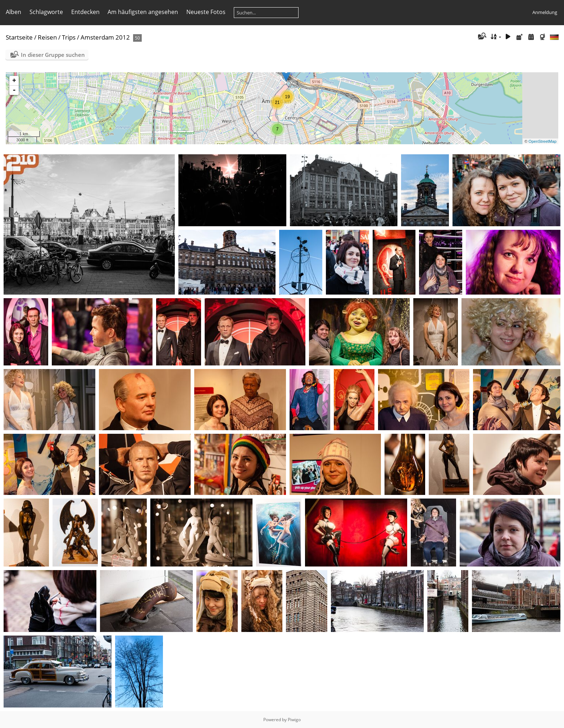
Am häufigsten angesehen (143, 12)
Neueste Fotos (206, 12)
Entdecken (85, 12)
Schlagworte (46, 12)
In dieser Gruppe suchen (53, 55)
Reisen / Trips (57, 37)
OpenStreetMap (542, 141)
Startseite (19, 37)
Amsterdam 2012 (105, 37)
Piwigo (294, 720)
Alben (13, 12)
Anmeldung (545, 12)
